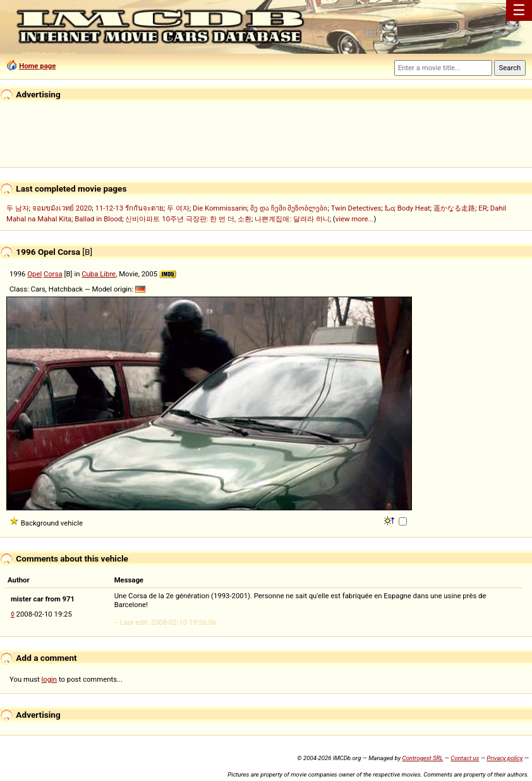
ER (482, 208)
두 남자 (18, 208)
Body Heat (414, 208)
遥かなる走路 (454, 208)
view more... (355, 219)
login (50, 679)
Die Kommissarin (220, 208)
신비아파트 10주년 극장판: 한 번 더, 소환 (188, 219)
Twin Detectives (356, 208)
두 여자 (178, 208)
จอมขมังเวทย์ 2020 (62, 208)
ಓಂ (390, 208)
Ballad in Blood (98, 219)
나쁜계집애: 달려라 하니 (292, 219)
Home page (37, 66)
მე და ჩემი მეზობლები (289, 208)
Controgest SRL (422, 758)
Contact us (465, 758)
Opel (34, 274)
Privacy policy (505, 758)
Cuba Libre (99, 274)
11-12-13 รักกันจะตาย (130, 208)
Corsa (53, 274)
